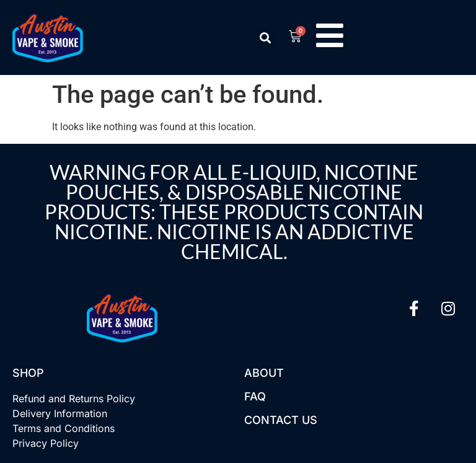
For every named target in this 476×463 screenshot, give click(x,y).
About (264, 373)
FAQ (255, 396)
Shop (28, 373)
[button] (266, 37)
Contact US (281, 420)
